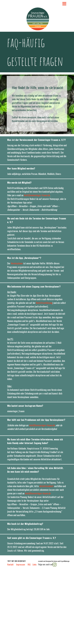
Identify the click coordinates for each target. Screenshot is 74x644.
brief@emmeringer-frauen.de (37, 195)
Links (35, 565)
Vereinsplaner (17, 263)
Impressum (21, 565)
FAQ (29, 565)
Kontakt (10, 565)
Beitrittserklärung (44, 303)
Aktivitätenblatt (47, 486)
